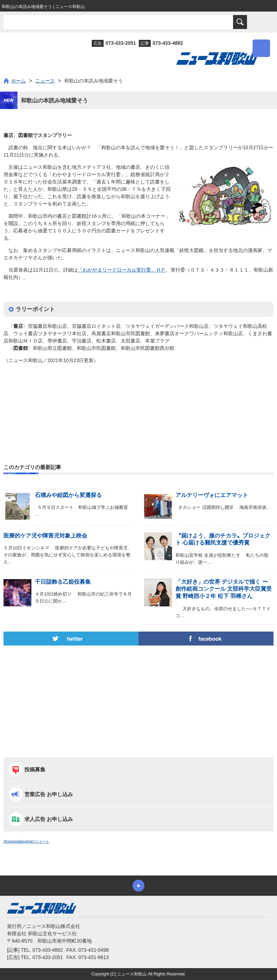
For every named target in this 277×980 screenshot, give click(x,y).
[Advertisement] (138, 399)
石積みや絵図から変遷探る (68, 495)
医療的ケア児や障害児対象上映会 (45, 536)
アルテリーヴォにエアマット (212, 495)
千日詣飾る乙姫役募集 (63, 582)
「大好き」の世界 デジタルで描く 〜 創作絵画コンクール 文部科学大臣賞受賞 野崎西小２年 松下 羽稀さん (224, 589)
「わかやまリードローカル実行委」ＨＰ (122, 270)
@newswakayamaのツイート (26, 841)
